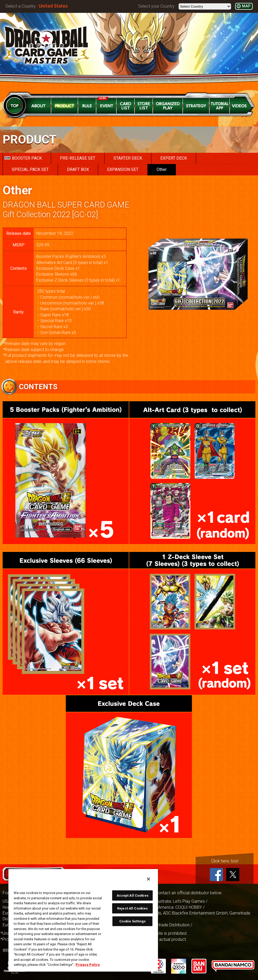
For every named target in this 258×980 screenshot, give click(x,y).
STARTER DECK (128, 158)
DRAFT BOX (78, 169)
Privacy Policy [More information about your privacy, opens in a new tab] (88, 965)
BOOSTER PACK (23, 158)
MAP (246, 6)
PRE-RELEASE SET (78, 158)
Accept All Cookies (133, 895)
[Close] (148, 879)
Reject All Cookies (132, 908)
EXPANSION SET (123, 169)
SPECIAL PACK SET (30, 169)
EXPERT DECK (174, 158)
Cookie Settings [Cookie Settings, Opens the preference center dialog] (132, 921)
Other (162, 169)
